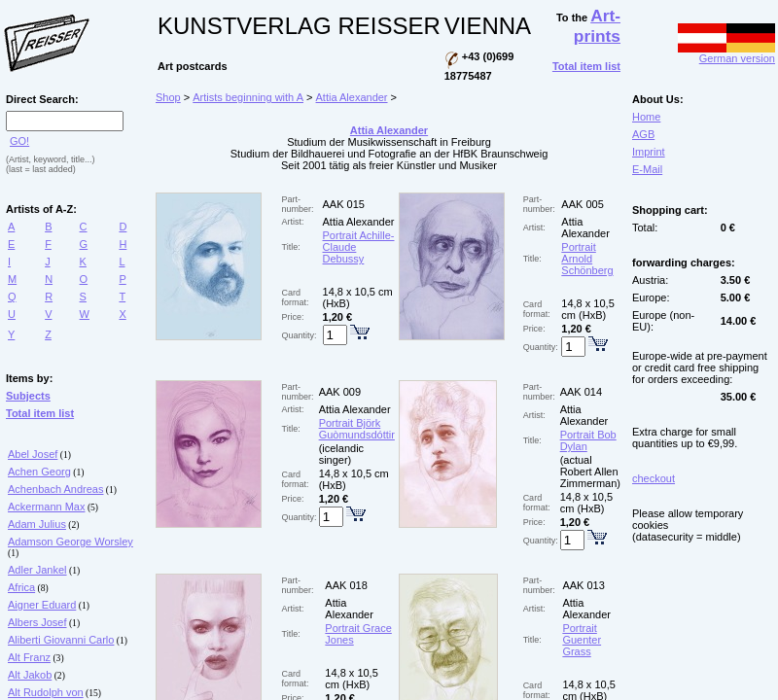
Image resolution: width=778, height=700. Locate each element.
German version (726, 53)
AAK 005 (582, 204)
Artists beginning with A (248, 97)
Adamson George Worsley (71, 542)
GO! (19, 141)
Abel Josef (33, 454)
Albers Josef (37, 622)
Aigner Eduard (42, 605)
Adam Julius (37, 524)
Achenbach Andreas (55, 489)
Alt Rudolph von (46, 692)
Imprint (649, 152)
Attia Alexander (352, 97)
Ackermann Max (46, 507)
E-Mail (647, 169)
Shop (168, 97)
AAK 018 (346, 585)
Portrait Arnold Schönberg (587, 259)
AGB (643, 134)
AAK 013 (583, 585)
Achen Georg (39, 472)
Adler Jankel (37, 570)
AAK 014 (581, 392)
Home (646, 117)
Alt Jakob (30, 675)
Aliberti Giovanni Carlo (61, 640)
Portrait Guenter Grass (582, 640)
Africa (21, 587)
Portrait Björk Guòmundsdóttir (357, 429)
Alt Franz (29, 657)
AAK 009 (340, 392)
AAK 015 (344, 204)
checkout (654, 478)
